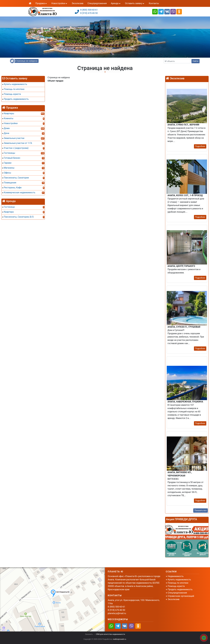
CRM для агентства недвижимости (110, 634)
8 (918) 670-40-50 (89, 13)
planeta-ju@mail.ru (117, 613)
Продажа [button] (41, 3)
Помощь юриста (176, 586)
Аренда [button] (116, 3)
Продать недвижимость (180, 589)
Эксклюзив (77, 3)
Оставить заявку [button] (135, 3)
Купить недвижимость (179, 580)
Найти (196, 61)
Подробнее (200, 146)
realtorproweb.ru (119, 639)
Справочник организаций (181, 596)
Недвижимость (176, 576)
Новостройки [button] (59, 3)
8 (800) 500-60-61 (89, 10)
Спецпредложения (97, 3)
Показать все (201, 510)
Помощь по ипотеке (178, 583)
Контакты (154, 3)
